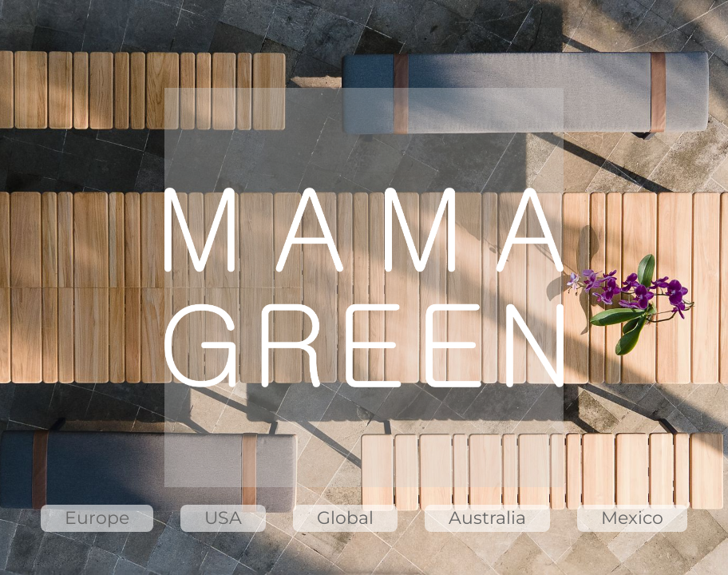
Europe (97, 518)
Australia (487, 518)
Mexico (632, 518)
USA (223, 518)
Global (345, 518)
